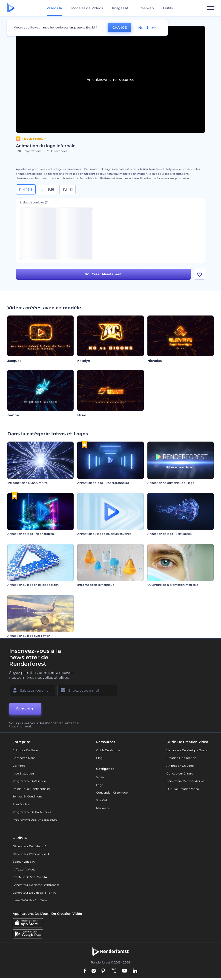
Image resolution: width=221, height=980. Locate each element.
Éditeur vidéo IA (24, 862)
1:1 (67, 189)
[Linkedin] (135, 971)
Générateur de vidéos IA (30, 846)
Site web (102, 800)
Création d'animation (181, 758)
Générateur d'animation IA (31, 854)
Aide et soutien (23, 773)
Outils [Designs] (168, 8)
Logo (100, 785)
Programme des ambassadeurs (35, 820)
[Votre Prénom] (32, 690)
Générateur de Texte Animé (185, 781)
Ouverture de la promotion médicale (173, 585)
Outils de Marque (108, 750)
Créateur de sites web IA (30, 877)
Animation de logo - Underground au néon (107, 483)
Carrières (19, 766)
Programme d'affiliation (29, 781)
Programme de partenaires (32, 812)
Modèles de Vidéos (87, 8)
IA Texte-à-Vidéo (24, 869)
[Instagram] (94, 971)
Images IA (120, 8)
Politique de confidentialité (32, 789)
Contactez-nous (24, 758)
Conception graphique (112, 793)
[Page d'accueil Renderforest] (11, 8)
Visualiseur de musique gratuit (188, 750)
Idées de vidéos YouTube (30, 900)
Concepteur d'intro (180, 773)
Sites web (146, 8)
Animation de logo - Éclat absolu (170, 534)
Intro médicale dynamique (96, 585)
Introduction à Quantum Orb (27, 483)
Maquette (103, 808)
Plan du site (21, 804)
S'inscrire (25, 709)
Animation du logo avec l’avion (29, 636)
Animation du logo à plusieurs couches (104, 534)
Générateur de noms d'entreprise (36, 885)
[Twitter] (114, 971)
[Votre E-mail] (87, 690)
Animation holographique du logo (171, 483)
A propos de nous (25, 750)
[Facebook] (85, 971)
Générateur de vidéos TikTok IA (34, 893)
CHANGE (120, 28)
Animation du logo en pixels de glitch (33, 585)
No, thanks (148, 28)
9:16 (47, 189)
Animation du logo (180, 766)
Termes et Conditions (27, 796)
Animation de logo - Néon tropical (31, 534)
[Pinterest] (103, 971)
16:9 (26, 189)
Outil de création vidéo (183, 789)
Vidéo (100, 777)
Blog (99, 758)
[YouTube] (125, 971)
